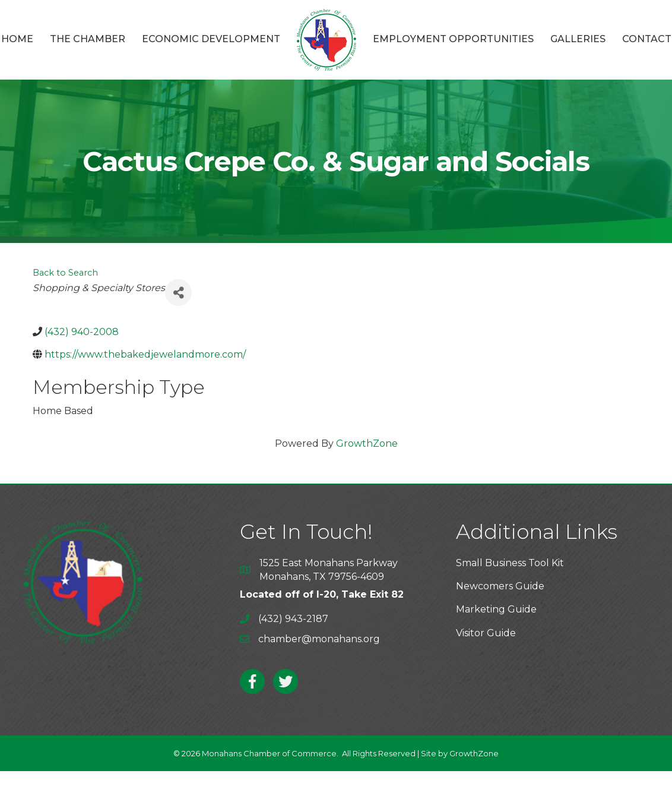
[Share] (178, 293)
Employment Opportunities (453, 39)
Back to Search (65, 273)
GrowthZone (367, 443)
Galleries (578, 39)
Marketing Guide (496, 609)
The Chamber (88, 39)
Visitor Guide (486, 633)
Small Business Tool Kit (510, 563)
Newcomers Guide (500, 586)
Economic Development (211, 39)
